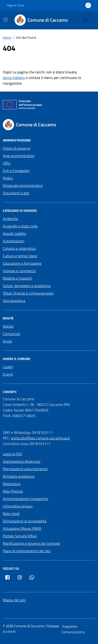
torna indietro (14, 78)
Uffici (7, 163)
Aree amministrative (19, 156)
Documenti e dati (16, 193)
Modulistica (12, 484)
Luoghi (8, 367)
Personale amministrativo (23, 185)
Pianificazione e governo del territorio (31, 543)
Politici (8, 178)
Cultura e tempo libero (20, 256)
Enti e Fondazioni (16, 171)
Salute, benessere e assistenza (27, 286)
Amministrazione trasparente (25, 499)
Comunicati (11, 334)
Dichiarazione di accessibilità (25, 521)
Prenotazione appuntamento (25, 469)
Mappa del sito (14, 600)
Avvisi (7, 341)
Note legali (11, 514)
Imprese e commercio (19, 271)
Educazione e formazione (22, 263)
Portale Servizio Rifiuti (20, 536)
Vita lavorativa (14, 301)
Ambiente (10, 219)
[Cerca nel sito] (85, 20)
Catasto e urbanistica (19, 248)
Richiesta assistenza (19, 476)
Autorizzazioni (14, 241)
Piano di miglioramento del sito (27, 551)
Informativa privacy (18, 506)
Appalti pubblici (15, 233)
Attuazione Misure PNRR (22, 528)
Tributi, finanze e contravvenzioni (28, 293)
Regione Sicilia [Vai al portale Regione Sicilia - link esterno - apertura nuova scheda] (15, 5)
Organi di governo (16, 148)
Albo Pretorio (13, 491)
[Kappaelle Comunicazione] (78, 629)
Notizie (8, 326)
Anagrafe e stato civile (20, 226)
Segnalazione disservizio (22, 461)
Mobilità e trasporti (17, 278)
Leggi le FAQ (13, 454)
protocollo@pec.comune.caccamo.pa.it (40, 438)
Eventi (8, 374)
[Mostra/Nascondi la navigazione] (6, 20)
